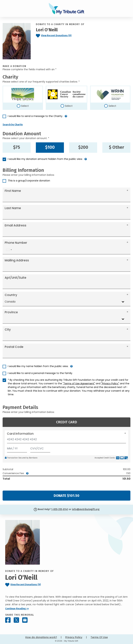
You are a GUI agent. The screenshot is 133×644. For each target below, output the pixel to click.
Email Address (15, 225)
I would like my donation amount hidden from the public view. (45, 159)
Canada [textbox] (10, 302)
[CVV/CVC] (40, 448)
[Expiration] (17, 448)
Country (11, 295)
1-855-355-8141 (60, 509)
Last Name (13, 208)
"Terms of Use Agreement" (79, 383)
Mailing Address (17, 260)
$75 (17, 147)
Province (11, 312)
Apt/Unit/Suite (15, 278)
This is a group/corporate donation (29, 181)
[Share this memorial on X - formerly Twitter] (16, 620)
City (8, 330)
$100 (50, 147)
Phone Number (16, 243)
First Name (13, 191)
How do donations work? (41, 637)
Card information (20, 434)
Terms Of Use (99, 637)
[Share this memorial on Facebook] (8, 620)
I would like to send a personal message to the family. (40, 373)
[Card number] (66, 440)
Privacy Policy (74, 637)
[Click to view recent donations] (61, 36)
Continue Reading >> (17, 609)
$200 (83, 147)
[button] (66, 118)
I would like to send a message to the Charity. (35, 116)
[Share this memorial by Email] (25, 620)
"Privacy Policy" (110, 383)
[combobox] (9, 250)
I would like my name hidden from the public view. (38, 366)
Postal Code (14, 347)
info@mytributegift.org (86, 509)
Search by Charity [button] (13, 125)
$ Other (116, 147)
